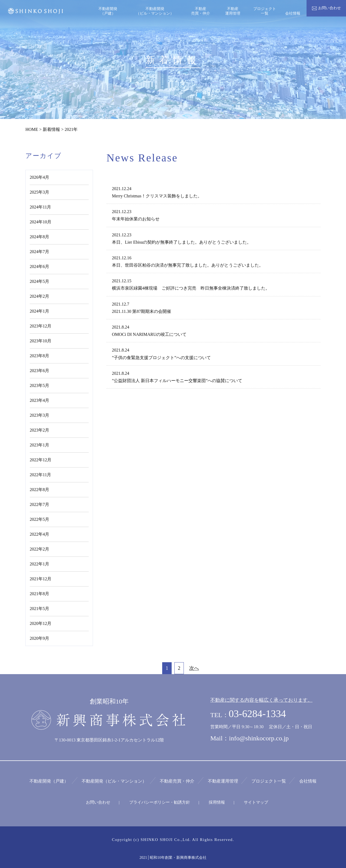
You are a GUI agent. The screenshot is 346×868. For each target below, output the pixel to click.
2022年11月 (40, 475)
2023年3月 (39, 415)
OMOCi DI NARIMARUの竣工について (149, 334)
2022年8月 (39, 490)
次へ (194, 668)
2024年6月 (39, 266)
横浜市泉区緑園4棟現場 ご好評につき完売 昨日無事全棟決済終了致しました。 (191, 288)
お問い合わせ (99, 802)
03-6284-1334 (258, 714)
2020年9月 (39, 638)
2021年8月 (39, 594)
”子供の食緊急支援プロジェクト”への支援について (161, 358)
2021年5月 (39, 609)
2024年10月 (41, 222)
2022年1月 (39, 564)
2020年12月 (41, 623)
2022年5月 (39, 519)
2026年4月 (39, 177)
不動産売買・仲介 (178, 781)
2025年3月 (39, 192)
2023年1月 (39, 445)
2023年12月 (41, 326)
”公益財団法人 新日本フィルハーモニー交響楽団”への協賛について (177, 381)
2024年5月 (39, 281)
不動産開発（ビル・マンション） (115, 781)
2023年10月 (41, 341)
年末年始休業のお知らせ (136, 219)
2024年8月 (39, 237)
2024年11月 (40, 207)
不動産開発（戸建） (51, 781)
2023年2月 (39, 430)
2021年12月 (41, 579)
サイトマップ (255, 802)
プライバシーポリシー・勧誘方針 (160, 802)
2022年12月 (41, 460)
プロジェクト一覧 (267, 781)
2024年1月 (39, 311)
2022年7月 (39, 504)
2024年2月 (39, 296)
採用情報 (217, 802)
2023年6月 (39, 371)
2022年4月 (39, 534)
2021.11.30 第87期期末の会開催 (142, 311)
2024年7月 (39, 252)
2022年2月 (39, 549)
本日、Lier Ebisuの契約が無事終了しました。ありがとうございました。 (182, 242)
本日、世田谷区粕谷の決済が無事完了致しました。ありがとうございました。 (188, 265)
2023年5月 (39, 385)
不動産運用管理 (222, 781)
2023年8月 (39, 356)
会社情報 (306, 781)
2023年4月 (39, 400)
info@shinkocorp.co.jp (259, 738)
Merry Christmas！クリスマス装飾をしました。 (157, 196)
